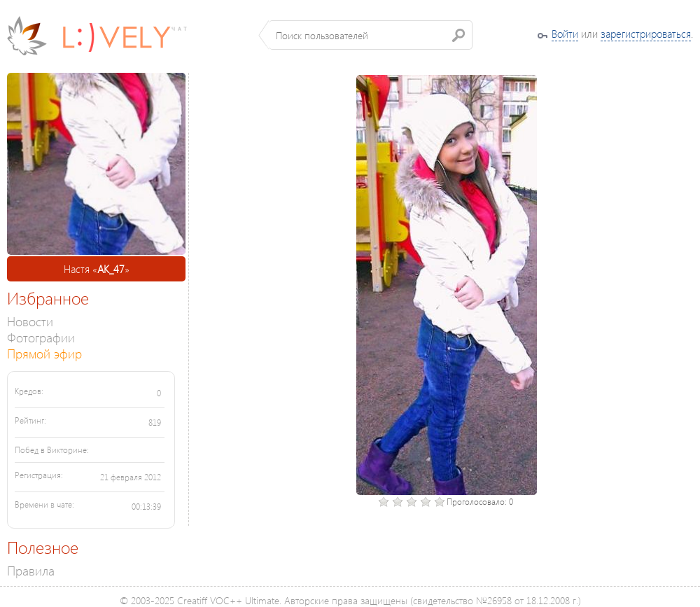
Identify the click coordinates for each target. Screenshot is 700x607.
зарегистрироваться (646, 34)
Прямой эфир (44, 353)
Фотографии (41, 337)
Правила (31, 570)
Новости (30, 321)
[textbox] (371, 35)
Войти (565, 34)
